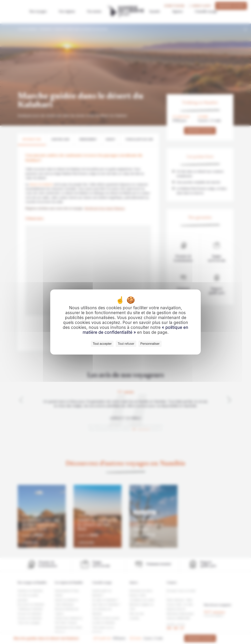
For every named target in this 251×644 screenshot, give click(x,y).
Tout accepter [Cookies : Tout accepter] (102, 344)
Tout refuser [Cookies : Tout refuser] (126, 344)
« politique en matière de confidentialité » (135, 330)
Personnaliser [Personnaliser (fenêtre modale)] (150, 344)
